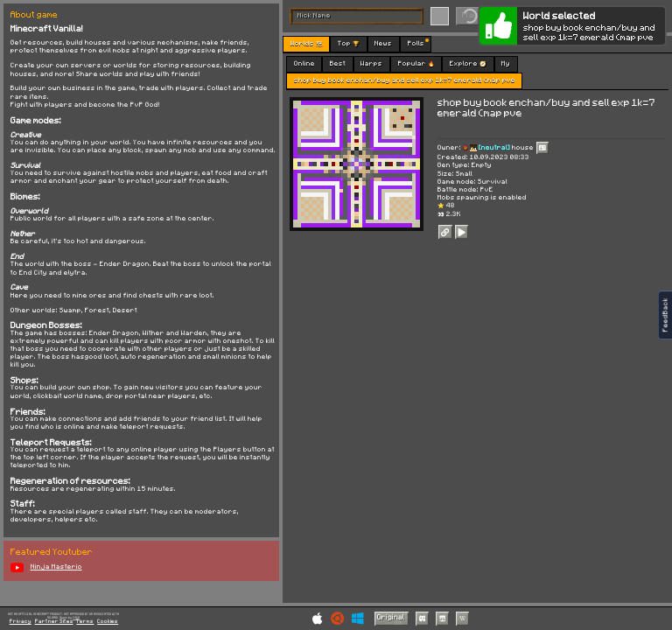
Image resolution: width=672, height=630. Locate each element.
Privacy (21, 622)
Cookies (108, 622)
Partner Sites (54, 622)
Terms (85, 622)
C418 (76, 617)
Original (391, 617)
